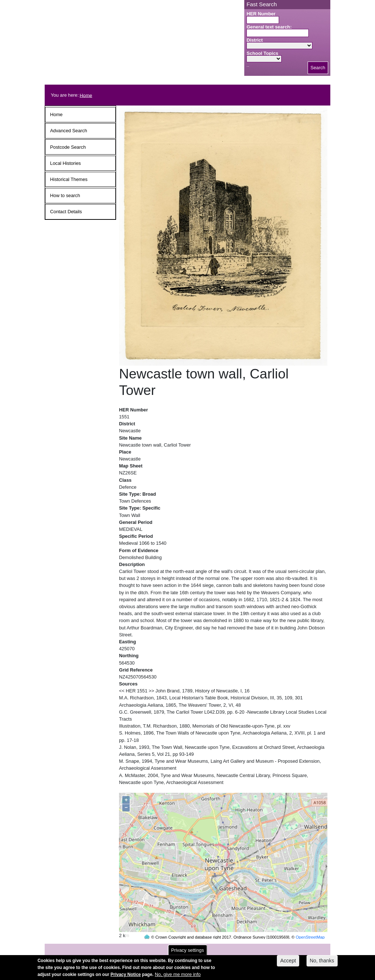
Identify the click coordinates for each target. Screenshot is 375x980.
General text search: (269, 27)
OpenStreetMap (310, 923)
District (255, 40)
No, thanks (322, 963)
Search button (248, 66)
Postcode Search (68, 147)
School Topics (262, 53)
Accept (288, 963)
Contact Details (66, 212)
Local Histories (66, 163)
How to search (65, 195)
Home (86, 95)
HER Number (261, 14)
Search (318, 68)
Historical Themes (69, 179)
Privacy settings (187, 952)
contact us (235, 948)
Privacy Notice (126, 977)
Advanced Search (69, 131)
